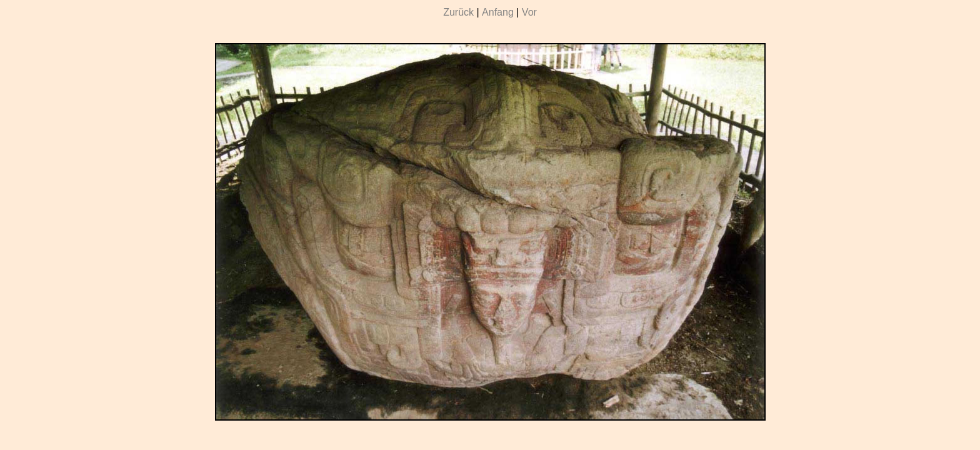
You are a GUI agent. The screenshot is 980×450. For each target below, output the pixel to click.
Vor (529, 12)
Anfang (498, 12)
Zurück (458, 12)
